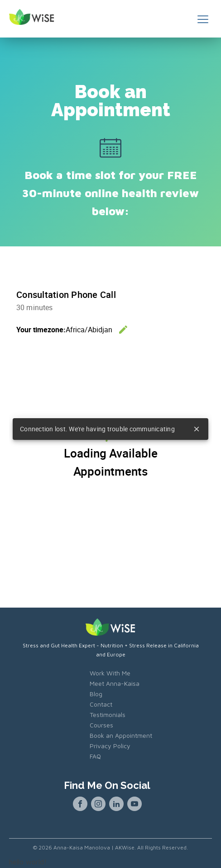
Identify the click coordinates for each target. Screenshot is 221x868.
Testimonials (108, 715)
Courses (101, 725)
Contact (101, 704)
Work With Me (110, 673)
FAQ (95, 756)
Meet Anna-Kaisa (115, 683)
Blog (96, 694)
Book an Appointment (121, 735)
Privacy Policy (110, 746)
